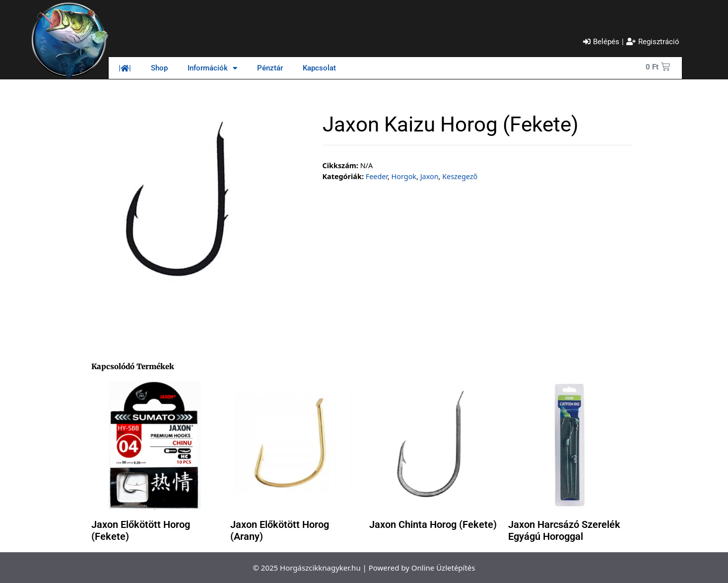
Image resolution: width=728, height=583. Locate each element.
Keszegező (460, 176)
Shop (159, 68)
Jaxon (430, 176)
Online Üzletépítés (443, 568)
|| (125, 68)
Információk (212, 68)
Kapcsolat (319, 68)
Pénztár (270, 68)
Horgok (404, 176)
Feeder (377, 176)
